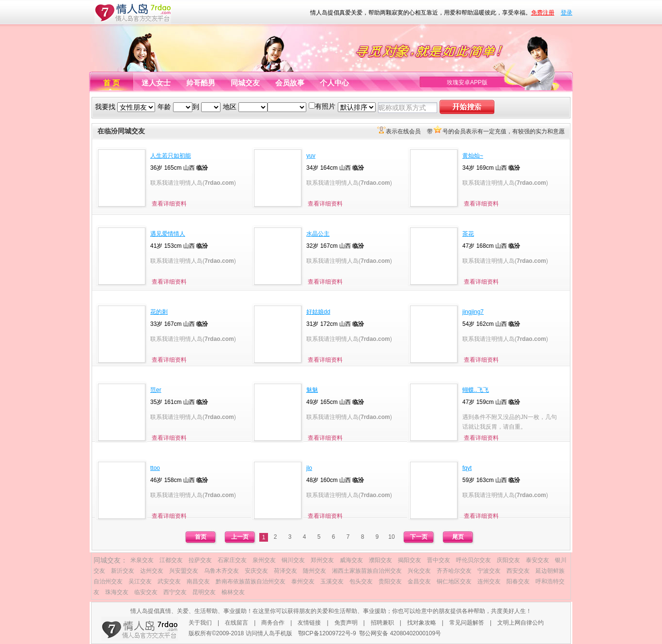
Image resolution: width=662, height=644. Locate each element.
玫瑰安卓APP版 (467, 82)
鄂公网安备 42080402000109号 (400, 633)
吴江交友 (140, 581)
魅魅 (312, 390)
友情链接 (309, 623)
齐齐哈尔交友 (454, 571)
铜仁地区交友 (454, 581)
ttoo (155, 468)
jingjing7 (473, 312)
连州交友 (489, 581)
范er (156, 390)
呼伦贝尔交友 (473, 560)
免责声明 (346, 623)
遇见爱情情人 (168, 234)
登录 (567, 13)
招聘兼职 (382, 623)
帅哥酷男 (201, 83)
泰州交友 (303, 581)
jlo (309, 468)
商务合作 (273, 623)
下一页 (419, 537)
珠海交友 (117, 592)
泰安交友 (537, 560)
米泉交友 (142, 560)
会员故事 (290, 83)
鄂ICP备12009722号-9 (327, 633)
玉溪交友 (332, 581)
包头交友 (361, 581)
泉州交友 (264, 560)
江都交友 (171, 560)
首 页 (111, 83)
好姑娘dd (318, 312)
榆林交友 (233, 592)
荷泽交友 (285, 571)
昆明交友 (204, 592)
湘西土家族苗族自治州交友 (367, 571)
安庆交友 (256, 571)
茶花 (468, 234)
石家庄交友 (232, 560)
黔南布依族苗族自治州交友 (251, 581)
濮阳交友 (380, 560)
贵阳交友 (390, 581)
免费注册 (543, 13)
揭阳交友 (410, 560)
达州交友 (152, 571)
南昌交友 (198, 581)
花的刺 (159, 312)
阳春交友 (518, 581)
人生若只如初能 (171, 156)
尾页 (458, 537)
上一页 (240, 537)
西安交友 (518, 571)
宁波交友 (489, 571)
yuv (311, 156)
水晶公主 (318, 234)
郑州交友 (322, 560)
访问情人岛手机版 (269, 633)
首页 (201, 537)
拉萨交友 (200, 560)
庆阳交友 (508, 560)
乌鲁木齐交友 (221, 571)
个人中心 (334, 83)
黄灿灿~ (473, 156)
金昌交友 (419, 581)
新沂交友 (123, 571)
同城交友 (245, 83)
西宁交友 (175, 592)
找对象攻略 (422, 623)
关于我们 (200, 623)
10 (391, 537)
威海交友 (351, 560)
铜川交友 (293, 560)
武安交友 (169, 581)
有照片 (325, 106)
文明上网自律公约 (520, 623)
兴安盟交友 (184, 571)
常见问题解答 (467, 623)
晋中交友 (439, 560)
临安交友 (146, 592)
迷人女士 (156, 83)
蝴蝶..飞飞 (476, 390)
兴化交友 (419, 571)
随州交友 (315, 571)
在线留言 (236, 623)
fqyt (467, 468)
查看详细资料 (169, 204)
